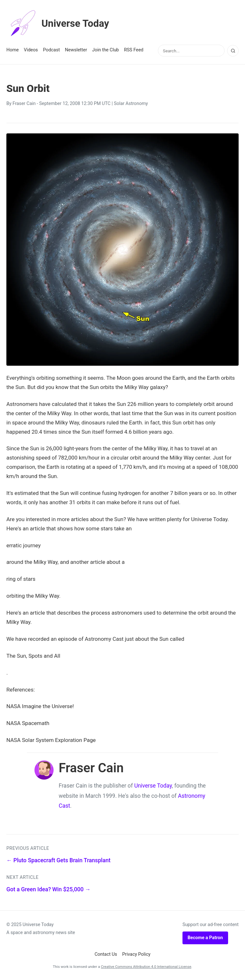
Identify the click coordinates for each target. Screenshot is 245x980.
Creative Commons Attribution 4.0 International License (146, 967)
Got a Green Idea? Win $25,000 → (48, 889)
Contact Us (106, 954)
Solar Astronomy (131, 104)
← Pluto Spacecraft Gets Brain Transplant (58, 860)
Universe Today (59, 24)
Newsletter (76, 50)
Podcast (52, 50)
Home (13, 50)
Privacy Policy (136, 954)
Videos (31, 50)
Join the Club (106, 50)
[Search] (233, 51)
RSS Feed (134, 50)
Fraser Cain (24, 104)
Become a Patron (205, 938)
